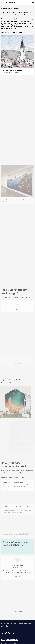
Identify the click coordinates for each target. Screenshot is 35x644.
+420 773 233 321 (9, 633)
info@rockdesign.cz (10, 640)
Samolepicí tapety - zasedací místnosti (14, 70)
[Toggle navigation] (33, 3)
